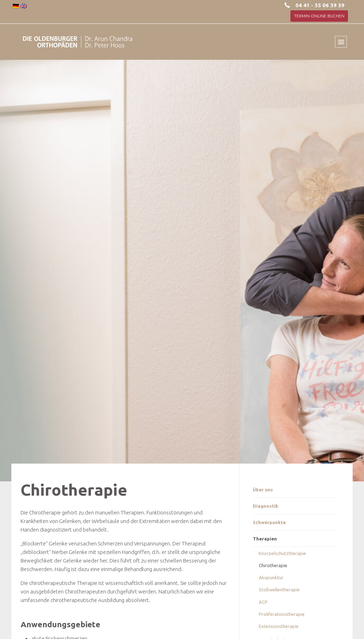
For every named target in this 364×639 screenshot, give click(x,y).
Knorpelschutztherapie (282, 553)
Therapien (265, 539)
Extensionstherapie (279, 626)
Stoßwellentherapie (279, 590)
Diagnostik (266, 506)
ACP (263, 602)
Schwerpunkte (269, 522)
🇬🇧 (24, 6)
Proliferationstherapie (282, 614)
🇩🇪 (16, 6)
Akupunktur (271, 577)
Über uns (263, 490)
